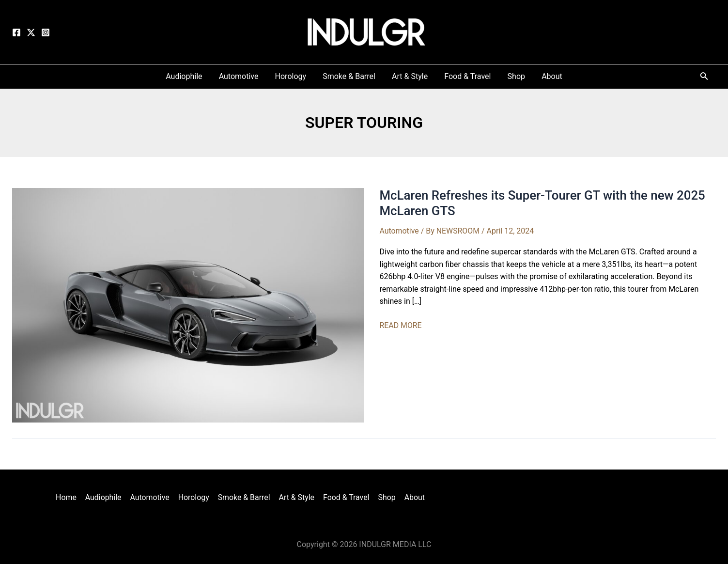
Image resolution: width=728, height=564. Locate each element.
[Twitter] (31, 32)
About (412, 497)
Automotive (400, 231)
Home (69, 497)
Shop (385, 497)
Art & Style (296, 497)
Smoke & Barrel (244, 497)
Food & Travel (345, 497)
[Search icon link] (704, 78)
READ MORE (401, 326)
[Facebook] (16, 32)
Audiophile (105, 497)
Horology (194, 497)
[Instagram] (46, 32)
